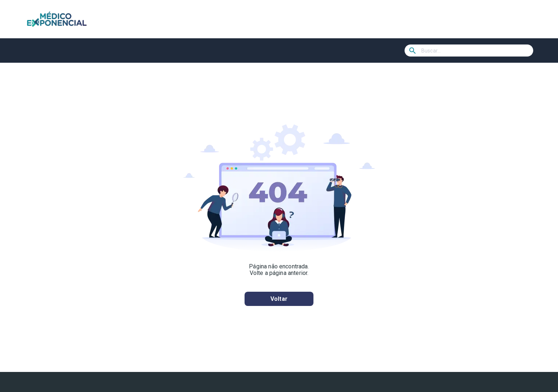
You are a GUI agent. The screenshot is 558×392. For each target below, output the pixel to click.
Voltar (279, 299)
